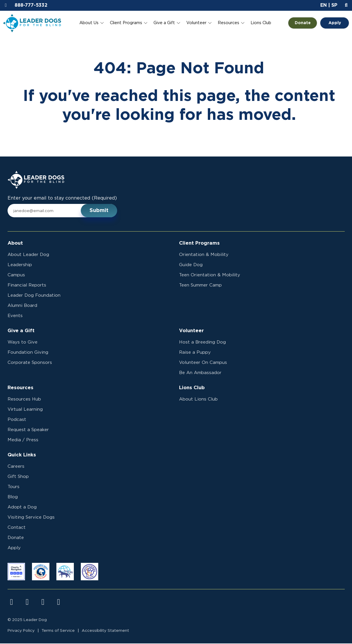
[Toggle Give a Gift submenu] (178, 23)
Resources (228, 23)
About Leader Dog (28, 255)
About (15, 243)
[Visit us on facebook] (12, 603)
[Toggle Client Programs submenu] (146, 23)
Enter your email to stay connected (62, 199)
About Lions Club (198, 400)
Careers (16, 467)
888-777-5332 (31, 5)
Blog (13, 498)
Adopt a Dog (22, 508)
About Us (89, 23)
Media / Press (23, 441)
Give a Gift (164, 23)
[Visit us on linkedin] (59, 603)
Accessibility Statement (105, 631)
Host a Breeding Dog (202, 343)
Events (15, 316)
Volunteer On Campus (203, 363)
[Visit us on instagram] (27, 603)
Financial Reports (27, 286)
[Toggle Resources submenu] (243, 23)
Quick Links (22, 456)
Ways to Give (23, 343)
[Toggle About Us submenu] (102, 23)
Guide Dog (191, 265)
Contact (17, 528)
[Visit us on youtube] (43, 603)
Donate (306, 23)
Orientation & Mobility (204, 255)
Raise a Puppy (195, 353)
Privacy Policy (21, 631)
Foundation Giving (28, 353)
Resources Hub (24, 400)
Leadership (20, 265)
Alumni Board (22, 306)
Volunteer (196, 23)
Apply (335, 23)
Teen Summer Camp (200, 286)
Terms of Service (58, 631)
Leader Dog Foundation (34, 296)
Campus (16, 276)
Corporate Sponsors (30, 363)
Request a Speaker (28, 430)
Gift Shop (18, 477)
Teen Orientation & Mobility (210, 276)
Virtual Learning (25, 410)
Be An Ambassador (200, 373)
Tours (14, 487)
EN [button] (324, 5)
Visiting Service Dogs (31, 518)
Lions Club (261, 23)
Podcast (17, 420)
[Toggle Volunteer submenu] (210, 23)
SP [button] (334, 5)
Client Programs (126, 23)
